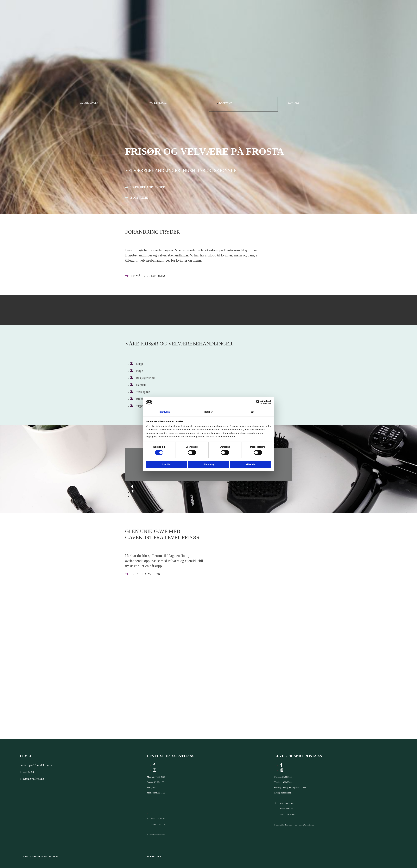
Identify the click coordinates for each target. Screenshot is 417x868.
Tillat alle (251, 464)
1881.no (55, 856)
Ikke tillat (166, 464)
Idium (37, 856)
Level (26, 756)
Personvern (154, 856)
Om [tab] (252, 412)
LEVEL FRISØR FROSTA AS (298, 756)
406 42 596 (29, 772)
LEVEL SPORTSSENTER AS (171, 756)
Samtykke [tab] (165, 412)
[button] (145, 187)
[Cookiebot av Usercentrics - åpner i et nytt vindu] (258, 402)
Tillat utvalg (208, 464)
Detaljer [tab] (209, 412)
